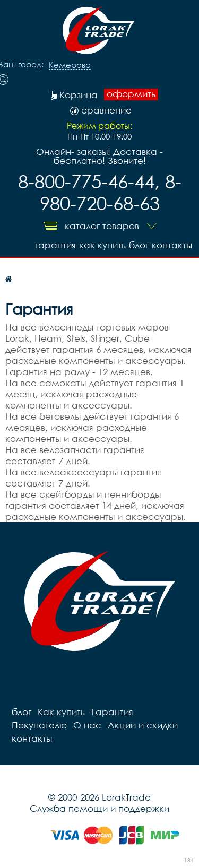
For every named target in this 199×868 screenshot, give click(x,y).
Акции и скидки (143, 725)
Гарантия (55, 245)
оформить (131, 94)
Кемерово (70, 65)
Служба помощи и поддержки (99, 808)
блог (139, 245)
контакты (172, 245)
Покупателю (39, 725)
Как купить (102, 245)
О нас (87, 725)
